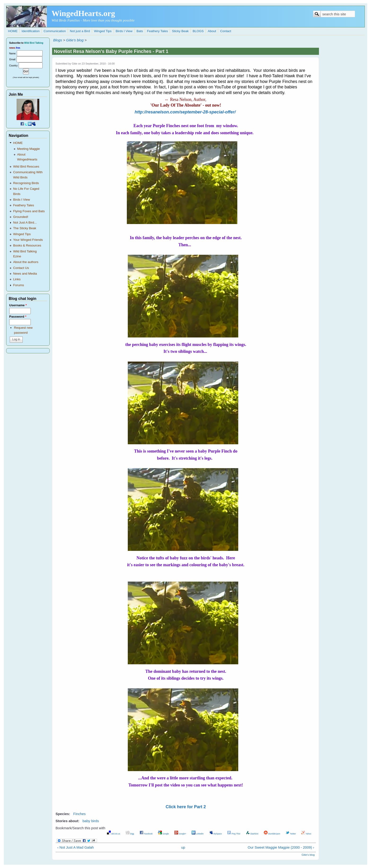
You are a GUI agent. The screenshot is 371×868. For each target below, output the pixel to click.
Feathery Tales (157, 31)
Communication (55, 31)
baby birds (91, 821)
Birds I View (124, 31)
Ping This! (234, 834)
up (183, 847)
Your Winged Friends (28, 240)
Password (18, 317)
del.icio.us (114, 834)
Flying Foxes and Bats (29, 211)
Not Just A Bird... (25, 222)
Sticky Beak (180, 31)
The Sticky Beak (25, 228)
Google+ (180, 834)
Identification (31, 31)
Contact (226, 31)
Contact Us (21, 268)
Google (163, 834)
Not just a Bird (80, 31)
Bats (140, 31)
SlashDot (252, 834)
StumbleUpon (272, 834)
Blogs (58, 40)
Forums (18, 285)
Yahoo (306, 834)
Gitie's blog (75, 40)
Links (17, 279)
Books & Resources (27, 245)
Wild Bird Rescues (26, 166)
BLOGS (198, 31)
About (212, 31)
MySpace (215, 834)
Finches (80, 814)
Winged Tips (103, 31)
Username (18, 305)
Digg (130, 834)
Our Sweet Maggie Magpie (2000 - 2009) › (281, 847)
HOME (13, 31)
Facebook (146, 834)
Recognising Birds (26, 183)
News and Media (25, 274)
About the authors (26, 262)
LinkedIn (198, 834)
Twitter (291, 834)
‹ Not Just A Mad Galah (75, 847)
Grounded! (21, 217)
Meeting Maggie (28, 149)
